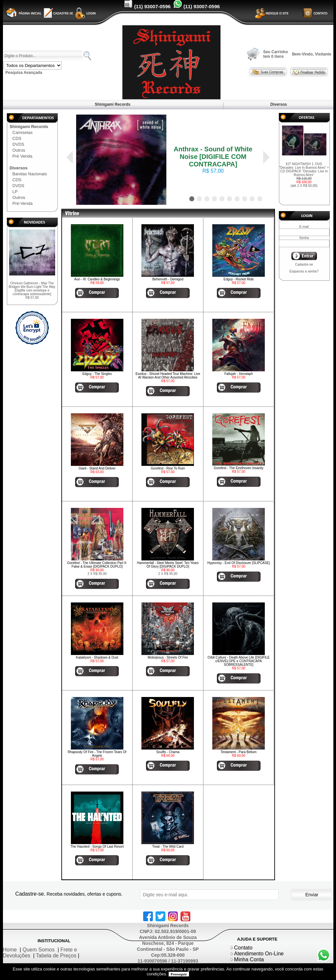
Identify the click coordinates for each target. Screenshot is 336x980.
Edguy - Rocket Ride (239, 279)
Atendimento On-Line (259, 954)
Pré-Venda (22, 203)
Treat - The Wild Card (168, 847)
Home (10, 950)
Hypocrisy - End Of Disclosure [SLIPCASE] (239, 563)
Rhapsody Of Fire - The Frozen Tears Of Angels (97, 754)
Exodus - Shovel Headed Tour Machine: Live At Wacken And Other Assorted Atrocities (168, 376)
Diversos (278, 104)
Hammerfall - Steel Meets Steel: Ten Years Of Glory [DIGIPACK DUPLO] (168, 565)
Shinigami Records (112, 104)
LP (15, 192)
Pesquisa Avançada (24, 73)
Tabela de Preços (56, 956)
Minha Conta (249, 959)
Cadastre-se (304, 264)
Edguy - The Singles (97, 374)
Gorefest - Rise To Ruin (168, 468)
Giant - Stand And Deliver (97, 468)
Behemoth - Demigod (168, 279)
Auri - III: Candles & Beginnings (97, 279)
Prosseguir (179, 974)
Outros (19, 150)
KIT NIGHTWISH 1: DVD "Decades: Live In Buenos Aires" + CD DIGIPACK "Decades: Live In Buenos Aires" (304, 175)
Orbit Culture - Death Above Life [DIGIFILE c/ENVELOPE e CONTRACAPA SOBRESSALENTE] (239, 661)
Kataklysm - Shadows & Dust (97, 657)
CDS (17, 138)
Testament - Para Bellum (239, 752)
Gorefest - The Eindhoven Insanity (239, 468)
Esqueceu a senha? (304, 271)
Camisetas (22, 132)
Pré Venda (22, 156)
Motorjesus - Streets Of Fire (168, 657)
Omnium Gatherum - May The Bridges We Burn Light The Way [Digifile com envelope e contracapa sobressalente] (32, 290)
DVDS (18, 144)
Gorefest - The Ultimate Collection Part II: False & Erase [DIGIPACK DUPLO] (97, 565)
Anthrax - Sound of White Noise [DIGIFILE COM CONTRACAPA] (213, 157)
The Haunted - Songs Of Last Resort (97, 847)
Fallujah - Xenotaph (239, 374)
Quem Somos (39, 950)
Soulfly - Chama (168, 752)
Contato (243, 948)
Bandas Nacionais (30, 174)
